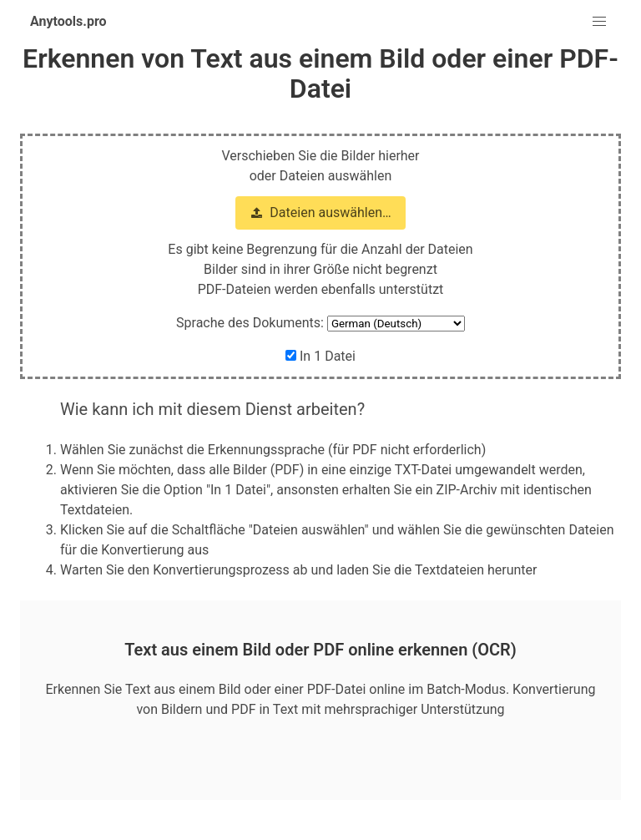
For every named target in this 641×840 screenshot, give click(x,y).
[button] (599, 22)
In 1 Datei (320, 356)
